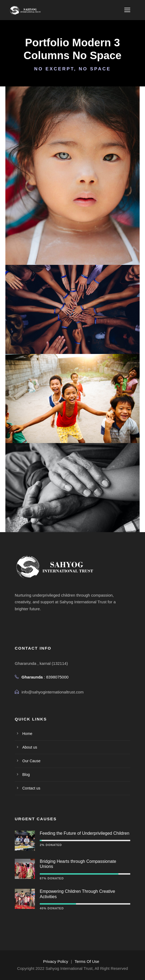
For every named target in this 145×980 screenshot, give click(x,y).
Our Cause (31, 761)
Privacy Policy (56, 961)
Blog (26, 775)
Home (27, 734)
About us (30, 747)
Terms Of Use (87, 961)
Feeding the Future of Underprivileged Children (85, 833)
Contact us (31, 788)
